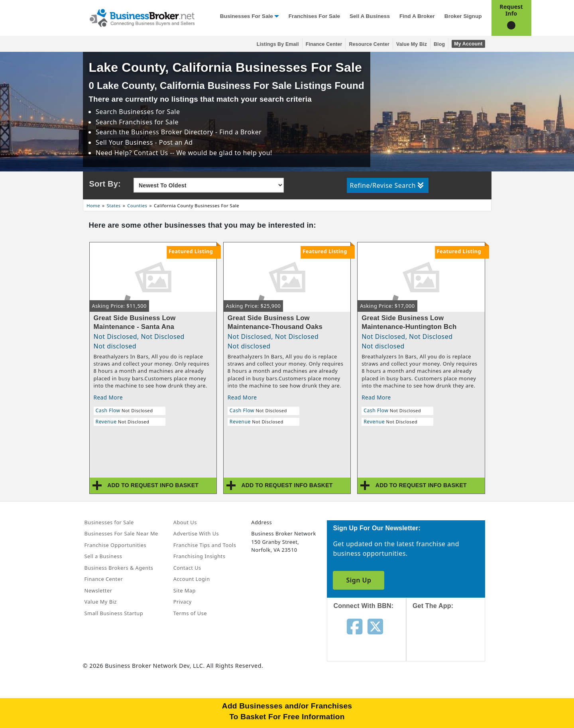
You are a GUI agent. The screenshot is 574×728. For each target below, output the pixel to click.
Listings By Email (278, 44)
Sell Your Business (125, 142)
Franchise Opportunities (116, 545)
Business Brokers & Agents (119, 568)
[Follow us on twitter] (375, 626)
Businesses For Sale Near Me (121, 533)
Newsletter (98, 590)
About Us (185, 522)
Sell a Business (370, 16)
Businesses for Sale (247, 16)
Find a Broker (417, 16)
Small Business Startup (114, 613)
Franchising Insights (199, 556)
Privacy (183, 602)
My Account (468, 44)
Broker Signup (463, 16)
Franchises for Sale (314, 16)
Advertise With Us (196, 533)
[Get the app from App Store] (452, 643)
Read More (108, 397)
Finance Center (324, 44)
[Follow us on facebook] (355, 626)
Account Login (192, 579)
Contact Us (187, 568)
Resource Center (369, 44)
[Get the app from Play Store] (452, 697)
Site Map (185, 590)
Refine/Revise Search (387, 185)
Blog (439, 44)
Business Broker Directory (172, 132)
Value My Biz (412, 44)
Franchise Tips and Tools (205, 545)
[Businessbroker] (142, 17)
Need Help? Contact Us (133, 153)
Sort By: (105, 184)
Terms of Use (190, 613)
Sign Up (359, 580)
